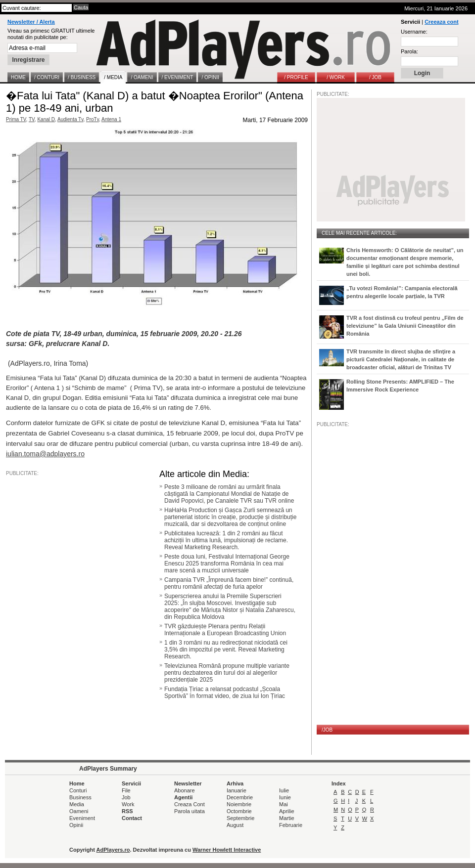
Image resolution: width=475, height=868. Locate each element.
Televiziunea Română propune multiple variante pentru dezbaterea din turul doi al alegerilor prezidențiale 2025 (227, 673)
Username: (414, 32)
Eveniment (82, 818)
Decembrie (240, 797)
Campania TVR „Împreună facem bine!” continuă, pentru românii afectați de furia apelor (229, 583)
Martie (287, 818)
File (126, 790)
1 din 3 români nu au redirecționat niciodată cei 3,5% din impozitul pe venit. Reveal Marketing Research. (226, 650)
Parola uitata (190, 811)
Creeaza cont (441, 22)
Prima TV (16, 119)
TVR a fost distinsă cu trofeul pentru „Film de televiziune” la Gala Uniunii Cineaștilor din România (405, 326)
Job (126, 797)
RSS (127, 811)
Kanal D (46, 119)
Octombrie (239, 811)
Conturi (78, 790)
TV (32, 119)
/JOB (327, 730)
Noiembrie (239, 804)
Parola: (409, 51)
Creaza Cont (190, 804)
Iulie (284, 790)
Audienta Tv (70, 119)
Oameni (79, 811)
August (235, 825)
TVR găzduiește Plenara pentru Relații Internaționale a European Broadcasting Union (225, 630)
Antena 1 (111, 119)
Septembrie (240, 818)
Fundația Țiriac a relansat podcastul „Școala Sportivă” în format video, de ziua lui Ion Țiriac (225, 693)
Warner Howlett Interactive (227, 850)
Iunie (285, 797)
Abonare (185, 790)
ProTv (93, 119)
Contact (132, 818)
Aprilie (287, 811)
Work (128, 804)
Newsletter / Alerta (31, 22)
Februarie (291, 825)
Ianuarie (237, 790)
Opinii (76, 825)
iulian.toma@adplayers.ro (45, 454)
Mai (284, 804)
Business (80, 797)
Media (77, 804)
